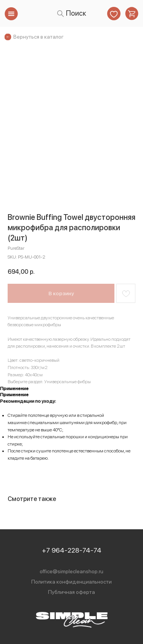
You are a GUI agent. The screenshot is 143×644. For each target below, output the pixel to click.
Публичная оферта (71, 592)
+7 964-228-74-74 (72, 550)
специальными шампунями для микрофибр (72, 423)
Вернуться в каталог (39, 37)
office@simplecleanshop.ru (71, 571)
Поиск (76, 13)
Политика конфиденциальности (71, 582)
